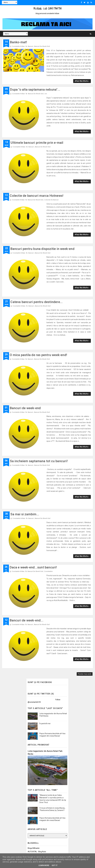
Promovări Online (34, 716)
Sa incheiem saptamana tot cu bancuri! (39, 371)
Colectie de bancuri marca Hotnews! (37, 165)
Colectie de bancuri (51, 170)
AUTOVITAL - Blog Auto (37, 713)
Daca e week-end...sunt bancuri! (33, 452)
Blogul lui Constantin (47, 8)
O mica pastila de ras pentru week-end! (38, 289)
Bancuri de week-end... (26, 493)
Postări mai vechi (85, 535)
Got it (55, 865)
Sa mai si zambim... (25, 411)
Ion (46, 87)
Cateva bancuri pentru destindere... (37, 248)
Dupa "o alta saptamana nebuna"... (35, 83)
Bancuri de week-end (42, 46)
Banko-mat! (18, 42)
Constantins (48, 456)
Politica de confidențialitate (38, 811)
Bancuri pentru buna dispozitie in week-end (42, 207)
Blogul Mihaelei (34, 709)
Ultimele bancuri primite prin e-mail (37, 124)
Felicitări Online (34, 720)
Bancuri (30, 46)
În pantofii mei (45, 584)
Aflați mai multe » (82, 75)
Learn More (44, 865)
